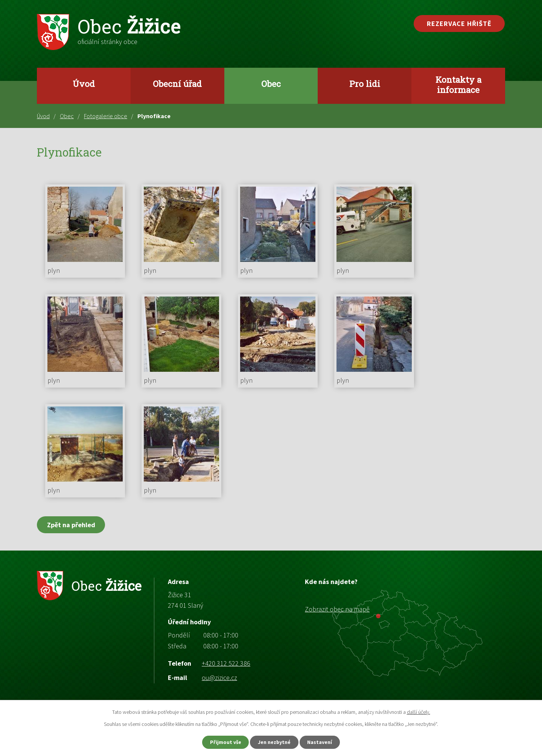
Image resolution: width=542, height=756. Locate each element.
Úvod (84, 84)
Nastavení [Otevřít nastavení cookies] (320, 742)
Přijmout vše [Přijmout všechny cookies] (225, 742)
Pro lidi (365, 84)
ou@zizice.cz (219, 678)
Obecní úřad (177, 84)
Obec (271, 84)
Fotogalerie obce (106, 116)
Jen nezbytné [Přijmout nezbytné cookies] (274, 742)
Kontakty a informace (458, 84)
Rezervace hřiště (459, 24)
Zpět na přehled (71, 525)
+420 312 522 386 (226, 663)
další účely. (419, 712)
